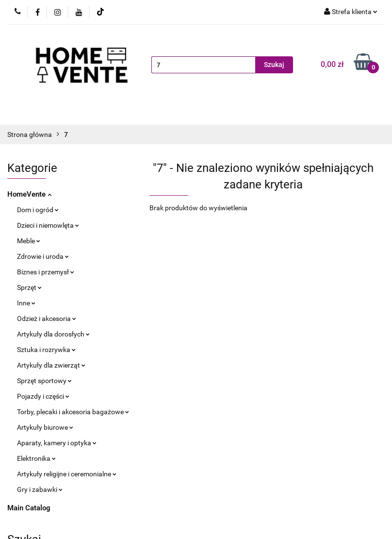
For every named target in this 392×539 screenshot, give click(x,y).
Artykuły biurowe (45, 427)
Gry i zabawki (40, 489)
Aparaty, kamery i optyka (57, 443)
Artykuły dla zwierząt (51, 365)
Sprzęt (29, 287)
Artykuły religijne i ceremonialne (67, 474)
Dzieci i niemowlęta (48, 225)
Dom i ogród (38, 210)
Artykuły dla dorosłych (53, 334)
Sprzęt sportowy (44, 381)
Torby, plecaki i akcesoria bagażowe (73, 412)
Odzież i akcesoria (47, 319)
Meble (29, 241)
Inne (26, 303)
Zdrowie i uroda (43, 256)
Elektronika (36, 458)
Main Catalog (29, 508)
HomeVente (29, 194)
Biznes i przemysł (46, 272)
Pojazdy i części (43, 396)
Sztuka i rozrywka (46, 350)
